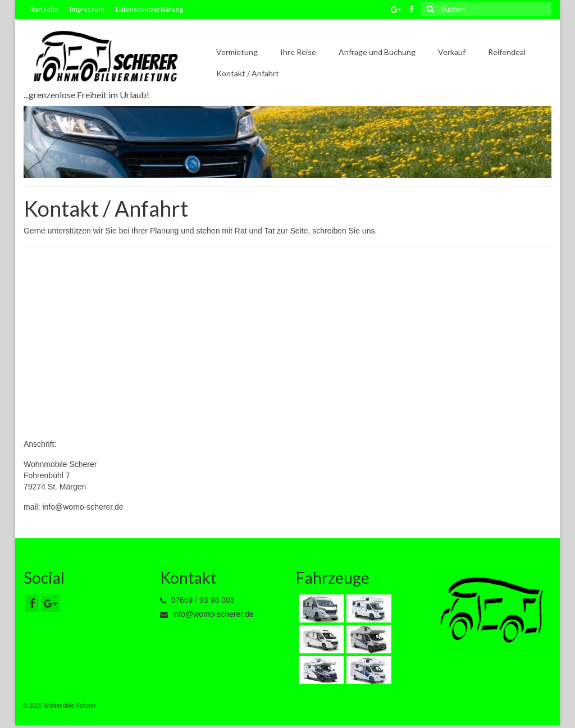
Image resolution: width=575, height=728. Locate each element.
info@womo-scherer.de (207, 614)
